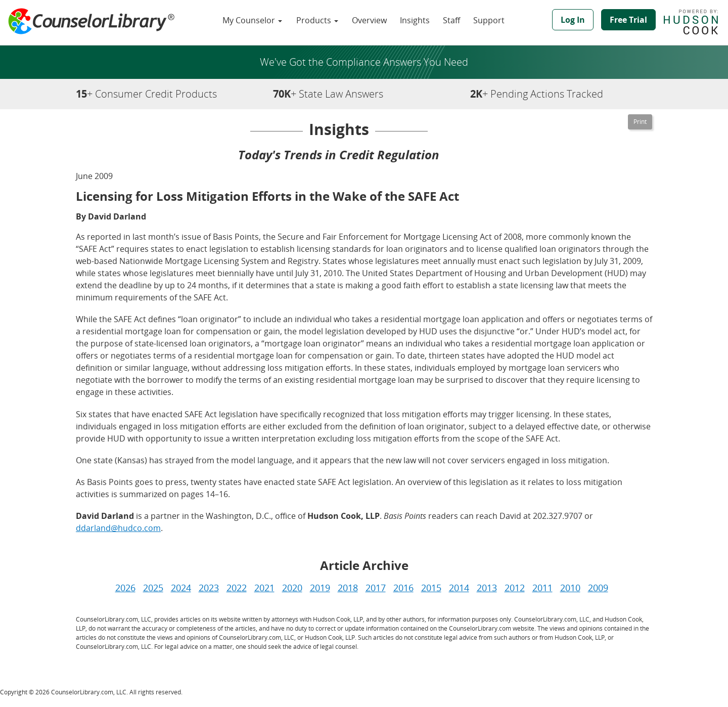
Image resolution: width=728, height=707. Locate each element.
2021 (264, 588)
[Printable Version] (640, 122)
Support (489, 20)
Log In (573, 20)
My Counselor (252, 20)
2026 (125, 588)
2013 (487, 588)
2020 (292, 588)
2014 (459, 588)
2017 (376, 588)
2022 (237, 588)
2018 (348, 588)
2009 (598, 588)
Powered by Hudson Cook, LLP (696, 22)
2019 (320, 588)
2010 (570, 588)
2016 (403, 588)
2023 (209, 588)
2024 (181, 588)
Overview (369, 20)
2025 (153, 588)
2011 (542, 588)
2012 (515, 588)
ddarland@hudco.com (118, 528)
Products (317, 20)
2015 (431, 588)
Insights (415, 20)
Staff (451, 20)
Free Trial (628, 20)
